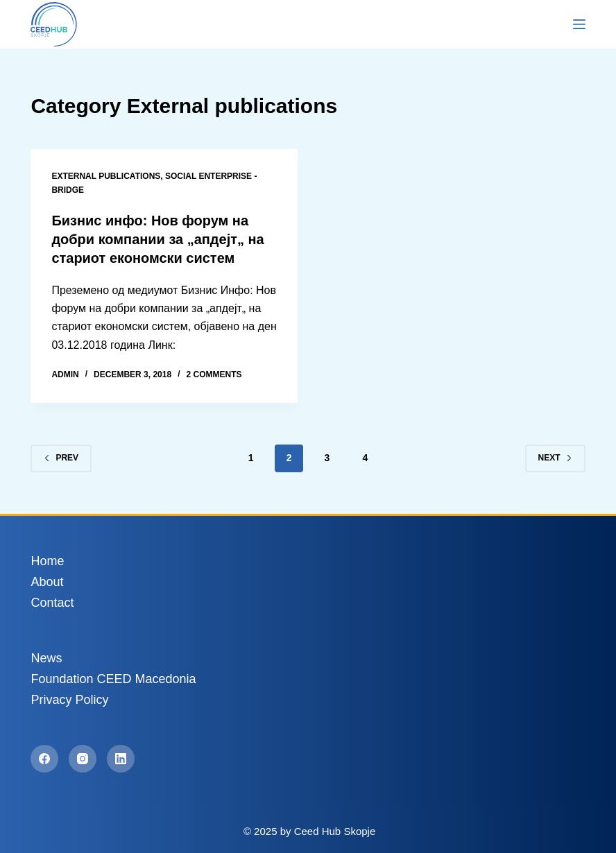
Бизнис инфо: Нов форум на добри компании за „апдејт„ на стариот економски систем (158, 239)
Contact (52, 601)
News (46, 656)
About (47, 580)
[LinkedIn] (121, 757)
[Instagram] (83, 757)
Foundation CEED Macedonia (113, 677)
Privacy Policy (69, 698)
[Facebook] (44, 757)
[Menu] (579, 24)
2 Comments (214, 372)
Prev (61, 456)
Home (47, 559)
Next (555, 456)
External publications (106, 176)
